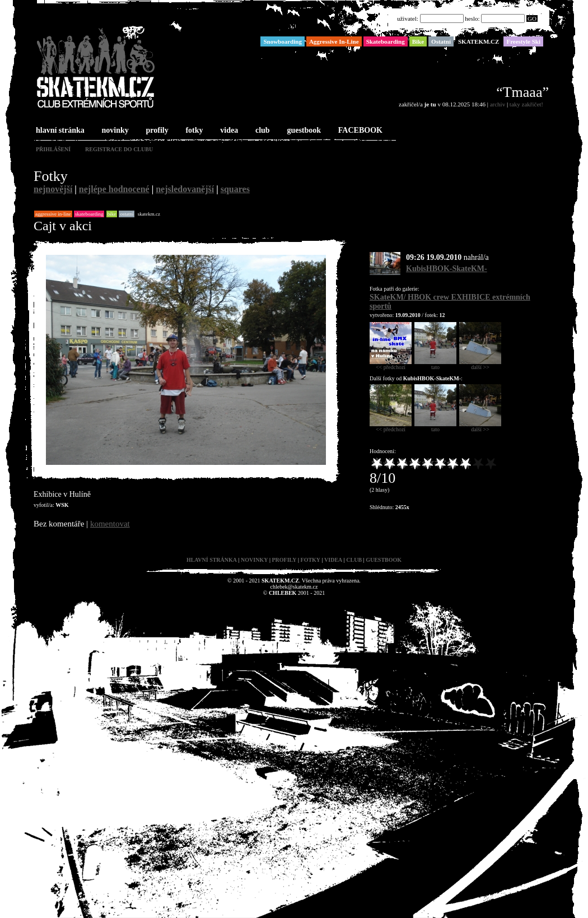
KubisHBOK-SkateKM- (447, 269)
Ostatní (127, 214)
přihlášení (53, 149)
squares (235, 189)
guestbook (303, 131)
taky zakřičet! (526, 104)
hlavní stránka (59, 131)
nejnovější (53, 189)
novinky (114, 131)
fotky (193, 131)
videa (228, 131)
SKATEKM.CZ (149, 214)
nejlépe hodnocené (114, 189)
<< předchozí (391, 365)
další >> (480, 365)
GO (532, 18)
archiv (498, 104)
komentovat (110, 524)
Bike (112, 214)
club (262, 131)
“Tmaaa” (522, 92)
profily (156, 131)
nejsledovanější (185, 189)
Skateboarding (89, 214)
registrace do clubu (119, 149)
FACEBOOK (359, 131)
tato (435, 365)
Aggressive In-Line (53, 214)
